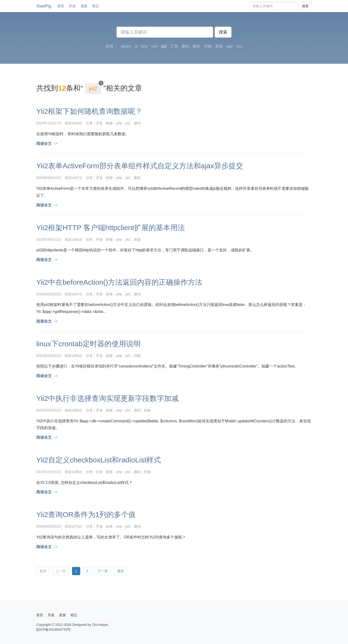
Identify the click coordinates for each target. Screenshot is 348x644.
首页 (61, 6)
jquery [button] (126, 46)
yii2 (128, 123)
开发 (72, 6)
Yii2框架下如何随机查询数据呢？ (89, 111)
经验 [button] (208, 46)
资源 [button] (219, 46)
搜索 (305, 6)
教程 (137, 178)
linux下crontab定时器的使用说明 (88, 344)
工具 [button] (174, 46)
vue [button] (154, 46)
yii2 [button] (164, 46)
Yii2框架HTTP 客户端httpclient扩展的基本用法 (111, 228)
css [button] (239, 46)
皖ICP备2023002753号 (54, 630)
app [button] (230, 46)
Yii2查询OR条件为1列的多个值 (86, 514)
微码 (137, 123)
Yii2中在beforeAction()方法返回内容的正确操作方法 (119, 282)
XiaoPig (44, 6)
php (119, 123)
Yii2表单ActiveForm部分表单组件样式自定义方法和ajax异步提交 (140, 166)
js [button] (137, 46)
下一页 (103, 571)
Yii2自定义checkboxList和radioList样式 (99, 460)
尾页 (121, 571)
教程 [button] (196, 46)
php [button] (145, 46)
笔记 (95, 6)
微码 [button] (185, 46)
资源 (84, 6)
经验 (137, 356)
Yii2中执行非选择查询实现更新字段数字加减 (107, 398)
